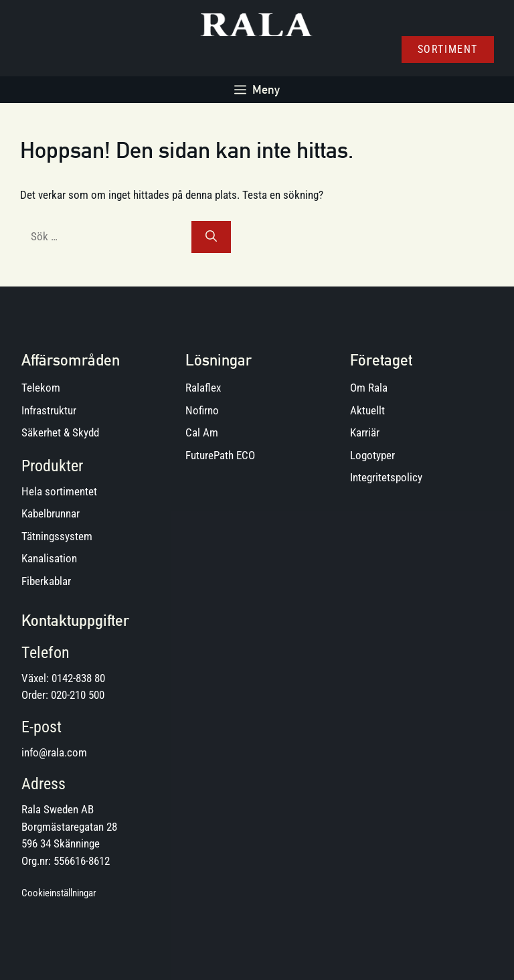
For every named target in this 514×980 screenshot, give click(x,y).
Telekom (41, 388)
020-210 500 (78, 695)
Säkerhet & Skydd (60, 432)
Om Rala (369, 388)
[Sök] (211, 237)
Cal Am (202, 432)
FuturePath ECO (220, 455)
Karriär (365, 432)
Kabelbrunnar (51, 513)
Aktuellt (367, 410)
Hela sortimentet (59, 491)
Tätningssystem (57, 536)
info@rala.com (54, 752)
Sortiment (448, 49)
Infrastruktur (49, 410)
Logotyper (372, 455)
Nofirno (202, 410)
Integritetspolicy (386, 477)
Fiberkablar (46, 581)
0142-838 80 (78, 678)
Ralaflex (203, 388)
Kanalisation (49, 558)
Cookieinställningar (59, 893)
